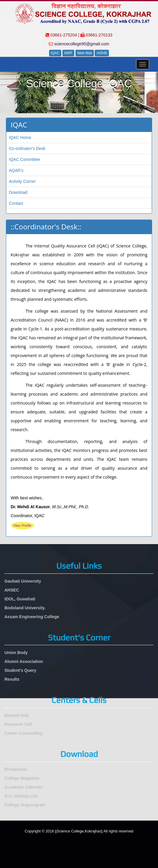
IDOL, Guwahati (20, 599)
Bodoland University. (25, 608)
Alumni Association (24, 661)
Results (12, 679)
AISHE (102, 53)
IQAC (55, 53)
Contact (16, 203)
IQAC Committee (25, 159)
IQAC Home (20, 138)
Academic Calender (24, 787)
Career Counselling (23, 733)
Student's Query (20, 670)
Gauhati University (23, 581)
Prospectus (16, 769)
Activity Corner (22, 181)
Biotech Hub (17, 715)
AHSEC (12, 590)
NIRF (68, 53)
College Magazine (22, 778)
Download (18, 192)
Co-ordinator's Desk (27, 148)
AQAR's (16, 170)
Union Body (16, 653)
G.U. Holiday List (21, 796)
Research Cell (18, 724)
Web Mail (85, 53)
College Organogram (25, 805)
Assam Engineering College (32, 617)
